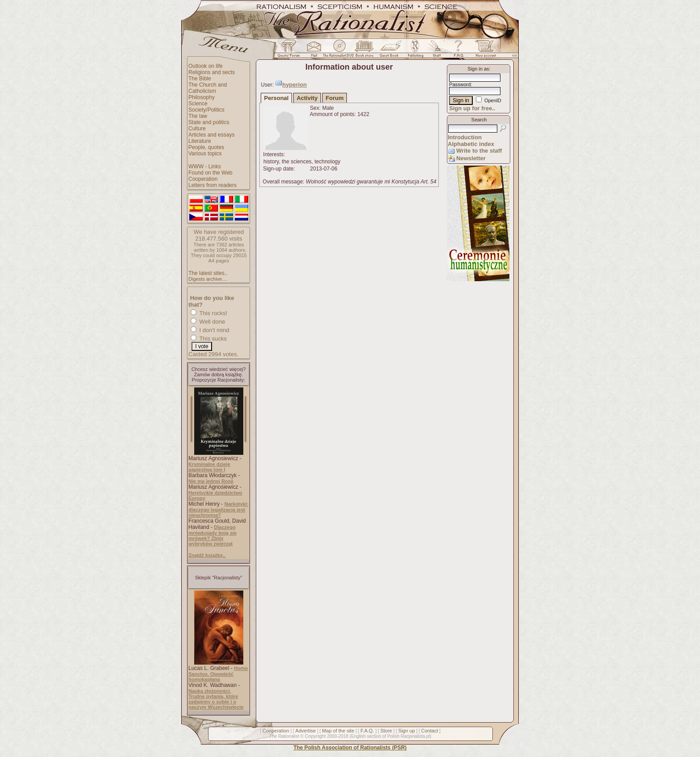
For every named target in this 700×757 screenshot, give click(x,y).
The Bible (200, 79)
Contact (429, 731)
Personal (277, 98)
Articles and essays (211, 135)
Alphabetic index (471, 144)
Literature (200, 141)
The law (198, 116)
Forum (334, 98)
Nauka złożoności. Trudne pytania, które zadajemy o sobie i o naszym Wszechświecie (216, 699)
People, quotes (206, 147)
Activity (307, 98)
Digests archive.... (208, 279)
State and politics (209, 122)
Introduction (465, 137)
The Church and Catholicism (208, 88)
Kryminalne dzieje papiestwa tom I (209, 467)
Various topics (205, 154)
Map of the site (338, 731)
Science (198, 104)
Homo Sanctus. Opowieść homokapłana (218, 674)
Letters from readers (212, 185)
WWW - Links (205, 166)
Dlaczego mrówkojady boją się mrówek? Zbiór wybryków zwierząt (212, 535)
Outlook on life (206, 66)
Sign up (406, 731)
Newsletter (471, 158)
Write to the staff (479, 151)
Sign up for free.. (472, 108)
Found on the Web (210, 173)
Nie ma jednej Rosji (211, 481)
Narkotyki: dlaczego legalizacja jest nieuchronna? (218, 510)
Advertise (306, 731)
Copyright (315, 736)
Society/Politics (206, 110)
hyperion (294, 85)
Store (386, 731)
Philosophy (202, 97)
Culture (197, 129)
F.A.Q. (367, 731)
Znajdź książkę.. (207, 555)
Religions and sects (212, 72)
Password (460, 84)
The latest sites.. (208, 273)
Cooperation (203, 179)
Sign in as (478, 69)
